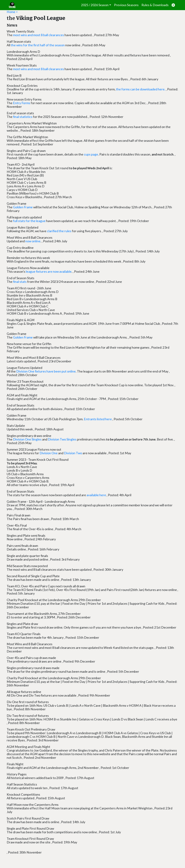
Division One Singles (27, 439)
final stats (20, 282)
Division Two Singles (62, 439)
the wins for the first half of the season (38, 45)
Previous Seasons (126, 5)
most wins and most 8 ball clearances (38, 35)
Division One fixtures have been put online (46, 371)
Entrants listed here (98, 419)
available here (96, 495)
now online (33, 241)
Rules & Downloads (155, 5)
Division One (49, 453)
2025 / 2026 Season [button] (95, 5)
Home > (12, 12)
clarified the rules (59, 231)
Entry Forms (22, 103)
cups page (91, 154)
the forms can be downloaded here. (141, 89)
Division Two (73, 453)
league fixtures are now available (49, 272)
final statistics (23, 117)
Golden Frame (23, 207)
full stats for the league (29, 221)
